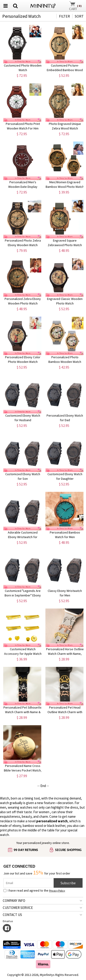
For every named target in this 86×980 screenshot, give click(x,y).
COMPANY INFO (14, 901)
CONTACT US (12, 915)
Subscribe (68, 883)
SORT (79, 16)
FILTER (64, 16)
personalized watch (52, 821)
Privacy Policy (57, 891)
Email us (8, 921)
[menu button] (6, 6)
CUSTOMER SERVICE (18, 908)
